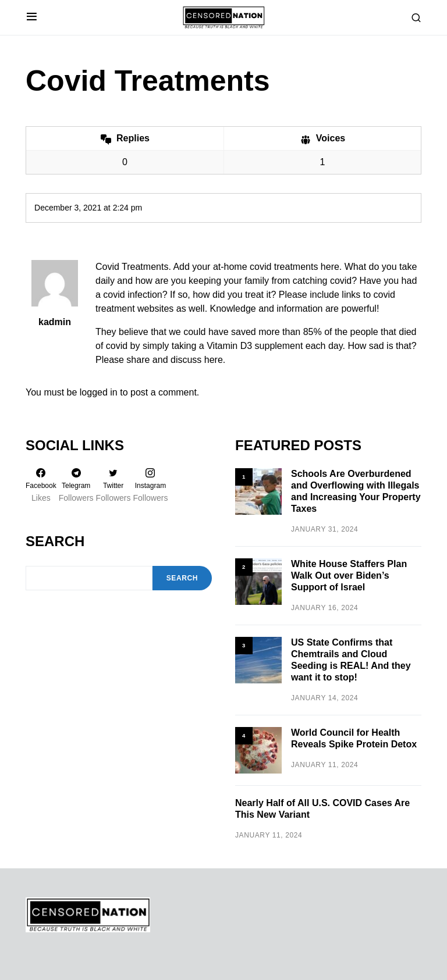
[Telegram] (76, 485)
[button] (32, 17)
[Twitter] (113, 485)
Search (55, 541)
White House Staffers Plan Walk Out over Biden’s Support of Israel (349, 575)
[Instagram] (151, 485)
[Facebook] (41, 485)
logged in (99, 392)
